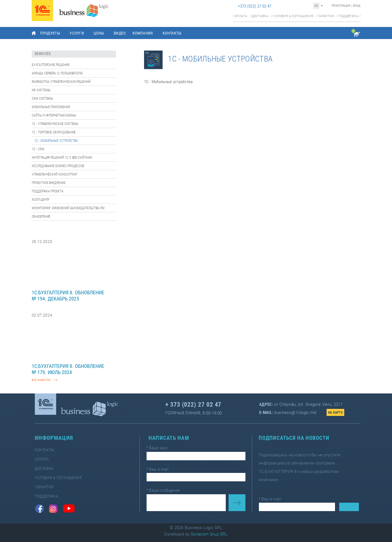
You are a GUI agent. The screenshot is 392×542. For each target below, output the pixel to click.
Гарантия (326, 16)
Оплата (241, 16)
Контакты (172, 33)
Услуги (77, 33)
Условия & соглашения (293, 16)
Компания (143, 33)
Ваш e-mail (160, 469)
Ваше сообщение (165, 489)
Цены (99, 33)
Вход (357, 6)
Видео (120, 33)
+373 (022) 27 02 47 (255, 6)
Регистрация (341, 6)
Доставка (260, 16)
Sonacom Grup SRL (209, 534)
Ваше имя (159, 449)
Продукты (50, 33)
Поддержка (348, 16)
